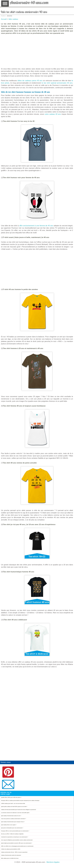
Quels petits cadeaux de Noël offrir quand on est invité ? (14, 807)
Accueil (4, 19)
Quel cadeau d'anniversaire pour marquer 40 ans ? (13, 822)
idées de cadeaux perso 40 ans (30, 81)
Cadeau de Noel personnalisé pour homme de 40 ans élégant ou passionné (19, 810)
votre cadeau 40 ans (53, 114)
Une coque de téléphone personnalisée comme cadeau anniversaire (17, 840)
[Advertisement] (37, 51)
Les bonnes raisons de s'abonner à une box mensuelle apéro (15, 813)
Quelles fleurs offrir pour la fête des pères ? (11, 797)
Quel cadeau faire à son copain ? (9, 825)
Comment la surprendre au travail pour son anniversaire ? (15, 837)
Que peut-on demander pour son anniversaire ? (12, 828)
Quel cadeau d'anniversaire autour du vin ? (11, 816)
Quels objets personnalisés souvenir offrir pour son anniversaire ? (17, 843)
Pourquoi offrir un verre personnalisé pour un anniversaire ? (15, 831)
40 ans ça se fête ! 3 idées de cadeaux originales (12, 834)
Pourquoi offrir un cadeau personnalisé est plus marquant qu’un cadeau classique (20, 800)
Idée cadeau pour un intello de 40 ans (10, 858)
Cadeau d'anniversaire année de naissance (11, 855)
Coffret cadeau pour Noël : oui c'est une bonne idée (13, 803)
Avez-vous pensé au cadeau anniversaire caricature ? (14, 819)
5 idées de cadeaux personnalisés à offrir (11, 849)
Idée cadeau (13, 19)
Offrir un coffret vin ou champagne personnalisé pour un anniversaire (17, 846)
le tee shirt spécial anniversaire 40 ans (57, 83)
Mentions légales (53, 862)
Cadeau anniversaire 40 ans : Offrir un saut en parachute (14, 852)
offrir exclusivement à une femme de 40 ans (36, 226)
